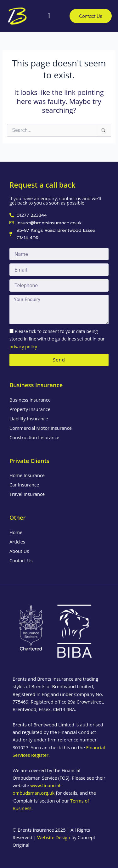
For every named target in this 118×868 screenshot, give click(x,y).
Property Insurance (30, 409)
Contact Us (21, 560)
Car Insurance (24, 485)
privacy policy (23, 347)
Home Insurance (27, 475)
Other (17, 517)
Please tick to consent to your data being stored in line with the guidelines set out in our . (57, 339)
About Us (19, 551)
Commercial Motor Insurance (41, 428)
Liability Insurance (29, 418)
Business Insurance (30, 400)
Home (16, 532)
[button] (49, 16)
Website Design (54, 837)
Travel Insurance (27, 494)
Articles (17, 542)
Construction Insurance (34, 437)
